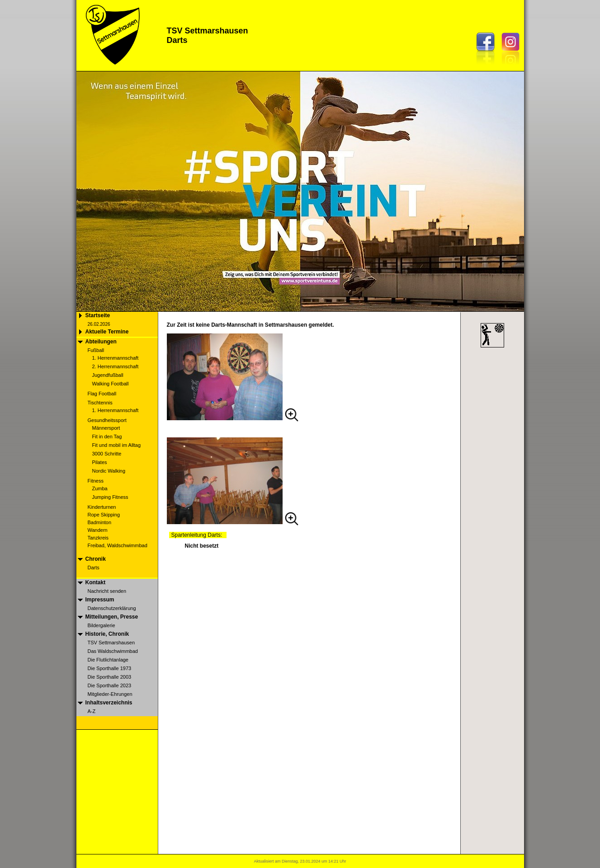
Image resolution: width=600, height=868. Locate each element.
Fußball (96, 350)
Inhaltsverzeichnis (109, 703)
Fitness (96, 481)
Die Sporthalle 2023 (110, 685)
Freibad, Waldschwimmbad (118, 545)
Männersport (106, 428)
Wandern (98, 530)
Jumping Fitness (110, 497)
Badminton (100, 522)
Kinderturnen (102, 507)
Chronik (96, 559)
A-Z (92, 711)
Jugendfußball (108, 375)
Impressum (100, 600)
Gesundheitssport (107, 420)
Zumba (100, 488)
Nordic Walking (109, 471)
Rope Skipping (104, 515)
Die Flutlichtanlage (108, 660)
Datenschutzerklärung (112, 608)
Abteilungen (101, 342)
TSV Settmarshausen (111, 643)
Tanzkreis (98, 538)
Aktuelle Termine (107, 332)
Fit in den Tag (107, 436)
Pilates (100, 462)
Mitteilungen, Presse (112, 617)
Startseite (98, 315)
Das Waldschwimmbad (113, 651)
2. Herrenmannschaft (116, 366)
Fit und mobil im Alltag (117, 445)
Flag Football (102, 394)
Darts (94, 568)
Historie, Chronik (107, 634)
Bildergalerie (102, 625)
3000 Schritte (107, 454)
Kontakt (96, 582)
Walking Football (111, 384)
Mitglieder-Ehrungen (110, 694)
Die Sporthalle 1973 (110, 668)
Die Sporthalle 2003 (110, 677)
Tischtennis (100, 403)
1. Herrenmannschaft (116, 358)
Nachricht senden (107, 591)
